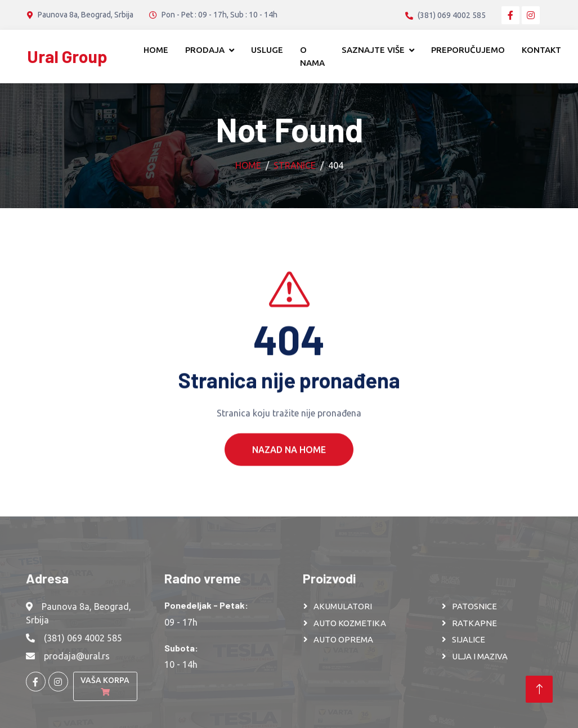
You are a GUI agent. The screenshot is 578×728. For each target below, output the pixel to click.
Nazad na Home (289, 463)
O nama (312, 56)
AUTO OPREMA (343, 639)
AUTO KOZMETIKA (350, 623)
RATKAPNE (474, 623)
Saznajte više (373, 50)
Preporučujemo (468, 50)
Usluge (267, 50)
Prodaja (205, 50)
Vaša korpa (105, 686)
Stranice (295, 165)
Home (156, 50)
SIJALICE (469, 639)
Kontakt (541, 50)
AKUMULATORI (343, 606)
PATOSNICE (474, 606)
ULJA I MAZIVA (480, 656)
